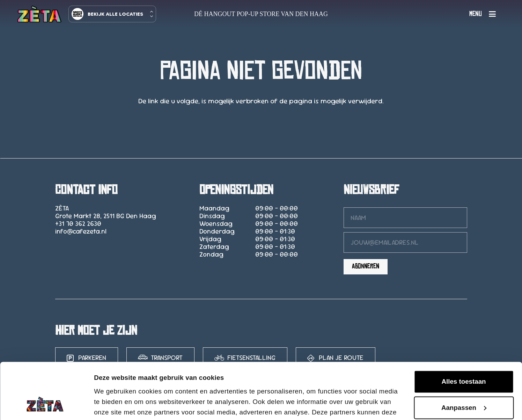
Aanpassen (464, 355)
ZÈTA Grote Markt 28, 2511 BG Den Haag (106, 212)
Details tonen (115, 405)
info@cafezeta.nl (81, 231)
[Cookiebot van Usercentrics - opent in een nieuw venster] (45, 405)
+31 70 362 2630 (78, 224)
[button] (483, 14)
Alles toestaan (464, 329)
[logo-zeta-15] (39, 14)
